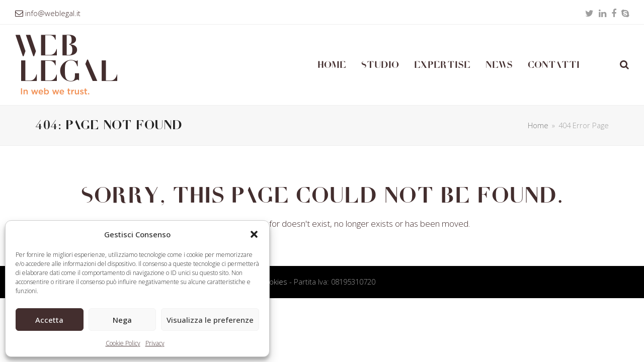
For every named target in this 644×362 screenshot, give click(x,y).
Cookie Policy (123, 343)
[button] (254, 234)
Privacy (155, 343)
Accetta (49, 320)
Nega (122, 320)
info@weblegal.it (53, 13)
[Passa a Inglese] (600, 65)
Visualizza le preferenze (210, 320)
